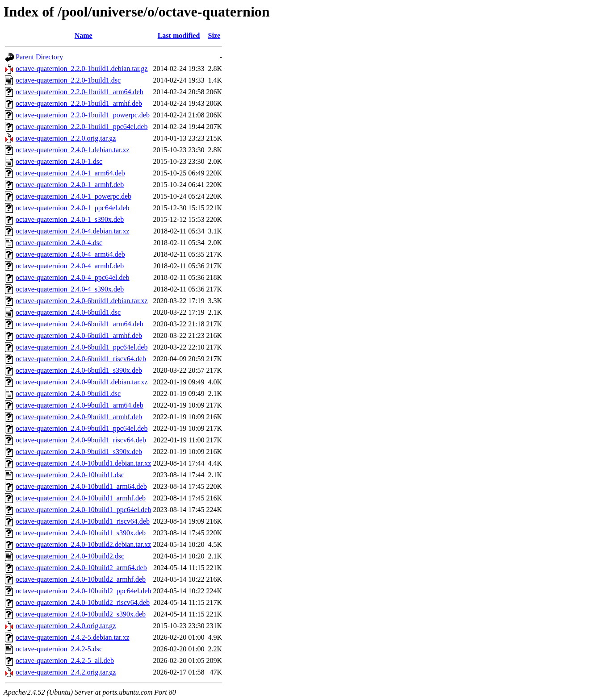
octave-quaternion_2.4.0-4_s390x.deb (70, 289)
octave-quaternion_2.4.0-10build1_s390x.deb (81, 533)
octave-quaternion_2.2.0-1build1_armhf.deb (79, 103)
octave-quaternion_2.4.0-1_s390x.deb (70, 219)
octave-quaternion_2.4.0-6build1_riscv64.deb (81, 359)
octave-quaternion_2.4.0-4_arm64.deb (70, 254)
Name (84, 35)
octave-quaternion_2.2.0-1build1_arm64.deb (80, 92)
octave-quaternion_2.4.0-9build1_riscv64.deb (81, 440)
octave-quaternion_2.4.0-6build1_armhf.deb (79, 335)
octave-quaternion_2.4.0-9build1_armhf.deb (79, 417)
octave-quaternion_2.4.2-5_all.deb (65, 660)
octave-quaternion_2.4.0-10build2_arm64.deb (81, 568)
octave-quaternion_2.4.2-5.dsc (59, 649)
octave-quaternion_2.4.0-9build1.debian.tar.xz (82, 382)
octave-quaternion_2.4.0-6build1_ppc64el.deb (82, 347)
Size (214, 35)
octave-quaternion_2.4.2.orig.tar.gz (66, 672)
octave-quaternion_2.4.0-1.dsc (59, 161)
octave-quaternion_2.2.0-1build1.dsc (68, 80)
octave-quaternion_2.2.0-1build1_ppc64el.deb (82, 127)
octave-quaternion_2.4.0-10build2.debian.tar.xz (83, 544)
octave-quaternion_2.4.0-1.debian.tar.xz (73, 150)
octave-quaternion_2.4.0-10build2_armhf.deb (81, 579)
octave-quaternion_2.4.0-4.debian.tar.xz (73, 231)
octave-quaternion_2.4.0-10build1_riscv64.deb (83, 521)
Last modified (179, 35)
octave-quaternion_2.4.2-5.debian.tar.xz (73, 637)
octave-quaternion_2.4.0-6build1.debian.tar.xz (82, 301)
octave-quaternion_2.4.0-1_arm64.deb (70, 173)
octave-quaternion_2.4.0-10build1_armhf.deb (81, 498)
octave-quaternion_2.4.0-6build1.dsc (68, 312)
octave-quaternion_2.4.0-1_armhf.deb (70, 185)
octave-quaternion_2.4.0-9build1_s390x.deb (79, 452)
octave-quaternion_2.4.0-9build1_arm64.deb (80, 405)
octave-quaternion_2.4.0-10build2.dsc (70, 556)
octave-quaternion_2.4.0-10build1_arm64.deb (81, 486)
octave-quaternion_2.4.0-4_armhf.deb (70, 266)
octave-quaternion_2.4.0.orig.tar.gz (66, 626)
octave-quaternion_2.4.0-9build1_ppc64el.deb (82, 428)
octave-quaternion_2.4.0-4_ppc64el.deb (73, 277)
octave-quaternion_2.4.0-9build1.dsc (68, 394)
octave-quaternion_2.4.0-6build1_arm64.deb (80, 324)
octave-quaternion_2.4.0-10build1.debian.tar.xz (83, 463)
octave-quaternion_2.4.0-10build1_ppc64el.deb (83, 510)
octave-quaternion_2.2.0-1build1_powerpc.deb (83, 115)
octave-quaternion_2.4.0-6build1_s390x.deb (79, 370)
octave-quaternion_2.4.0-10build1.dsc (70, 475)
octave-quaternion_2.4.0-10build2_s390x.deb (81, 614)
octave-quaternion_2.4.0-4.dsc (59, 243)
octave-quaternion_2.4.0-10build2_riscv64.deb (83, 602)
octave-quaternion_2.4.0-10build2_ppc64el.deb (83, 591)
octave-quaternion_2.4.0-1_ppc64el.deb (73, 208)
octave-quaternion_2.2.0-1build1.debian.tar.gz (82, 69)
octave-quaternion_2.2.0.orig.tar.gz (66, 138)
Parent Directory (39, 57)
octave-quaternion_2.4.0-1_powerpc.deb (73, 196)
